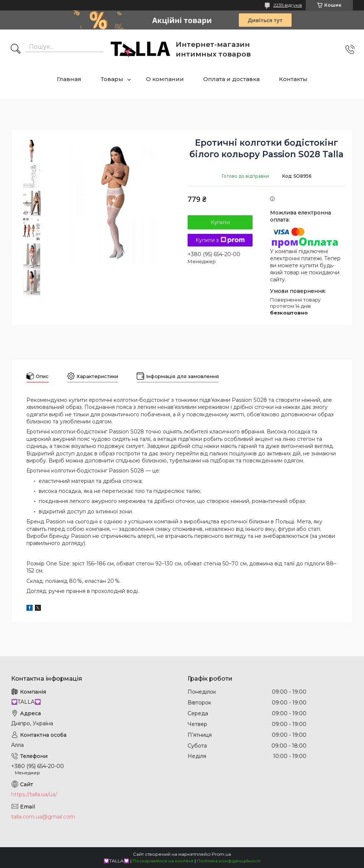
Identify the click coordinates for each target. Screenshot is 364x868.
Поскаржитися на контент (163, 861)
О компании (165, 79)
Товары (112, 79)
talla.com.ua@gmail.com (43, 817)
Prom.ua (221, 854)
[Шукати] (16, 49)
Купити (220, 222)
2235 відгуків (288, 5)
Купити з (220, 240)
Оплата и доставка (231, 79)
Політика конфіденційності (229, 861)
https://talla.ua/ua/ (34, 794)
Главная (69, 79)
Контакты (293, 79)
